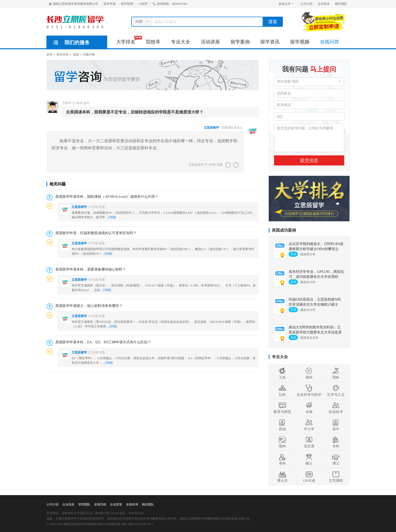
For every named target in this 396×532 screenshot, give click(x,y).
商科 (309, 373)
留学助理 (127, 4)
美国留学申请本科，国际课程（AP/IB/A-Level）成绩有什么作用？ (107, 197)
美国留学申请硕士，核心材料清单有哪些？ (89, 306)
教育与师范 (282, 408)
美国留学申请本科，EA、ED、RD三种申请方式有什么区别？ (103, 342)
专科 (336, 442)
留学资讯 (270, 42)
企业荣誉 (116, 504)
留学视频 (300, 42)
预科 (282, 442)
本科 (282, 459)
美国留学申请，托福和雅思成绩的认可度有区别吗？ (96, 233)
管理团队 (84, 504)
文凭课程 (336, 476)
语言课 (309, 442)
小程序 (143, 4)
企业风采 (324, 4)
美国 (76, 55)
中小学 (309, 425)
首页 (49, 55)
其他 (282, 425)
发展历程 (100, 504)
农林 (309, 408)
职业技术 (336, 408)
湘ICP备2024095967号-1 (138, 524)
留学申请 (110, 4)
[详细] (112, 217)
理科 (336, 373)
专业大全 (181, 42)
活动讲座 (210, 42)
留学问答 (63, 55)
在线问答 (330, 42)
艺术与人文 (336, 391)
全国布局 (132, 504)
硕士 (309, 459)
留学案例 (240, 42)
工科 (282, 373)
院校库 (153, 42)
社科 (282, 391)
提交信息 (309, 160)
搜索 (273, 22)
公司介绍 (306, 4)
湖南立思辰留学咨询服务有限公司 (73, 4)
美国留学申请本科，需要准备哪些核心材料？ (91, 269)
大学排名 (128, 40)
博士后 (282, 476)
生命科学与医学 (309, 391)
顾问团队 (341, 4)
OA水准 (309, 476)
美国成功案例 (284, 230)
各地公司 (286, 4)
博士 (336, 459)
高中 (336, 425)
